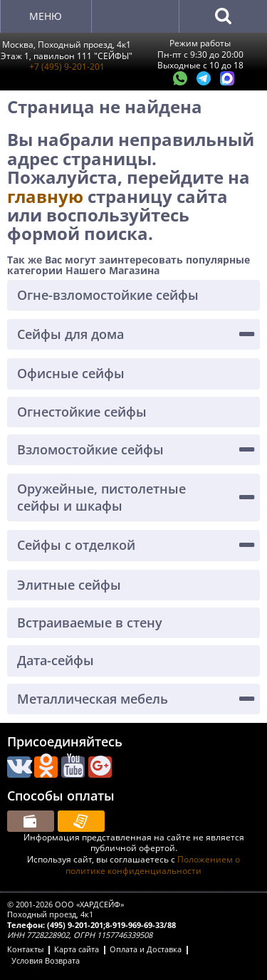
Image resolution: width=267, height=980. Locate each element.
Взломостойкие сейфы (90, 449)
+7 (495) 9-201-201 (67, 67)
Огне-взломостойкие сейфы (108, 295)
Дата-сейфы (56, 660)
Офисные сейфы (71, 373)
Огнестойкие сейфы (82, 412)
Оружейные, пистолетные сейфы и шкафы (101, 497)
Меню (46, 16)
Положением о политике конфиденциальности (153, 865)
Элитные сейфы (69, 585)
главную (47, 196)
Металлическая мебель (93, 699)
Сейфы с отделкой (76, 545)
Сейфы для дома (70, 334)
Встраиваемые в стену (90, 622)
